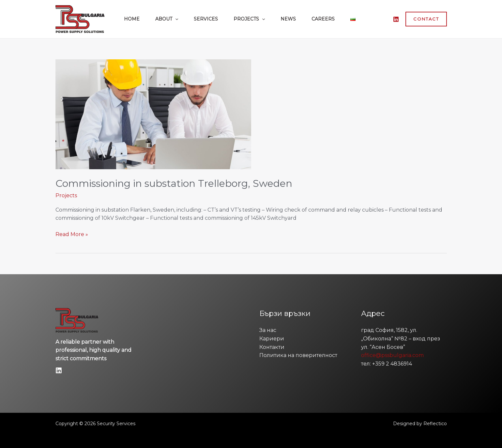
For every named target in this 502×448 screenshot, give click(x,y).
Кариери (272, 339)
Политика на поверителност (298, 355)
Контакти (272, 347)
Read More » (72, 234)
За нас (268, 330)
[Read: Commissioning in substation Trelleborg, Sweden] (153, 114)
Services (206, 19)
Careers (323, 19)
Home (132, 19)
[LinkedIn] (396, 19)
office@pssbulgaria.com (392, 355)
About (167, 19)
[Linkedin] (59, 370)
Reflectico (435, 424)
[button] (175, 19)
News (288, 19)
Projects (249, 19)
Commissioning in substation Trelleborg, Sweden (174, 183)
